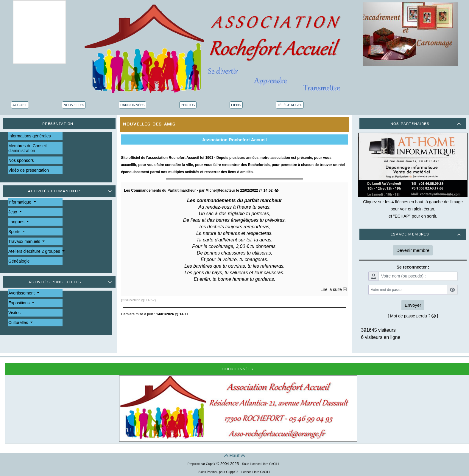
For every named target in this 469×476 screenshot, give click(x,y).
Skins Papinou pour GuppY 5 (219, 472)
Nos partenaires (427, 124)
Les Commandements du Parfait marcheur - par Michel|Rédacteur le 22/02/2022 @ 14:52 (201, 190)
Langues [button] (17, 222)
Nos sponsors (21, 160)
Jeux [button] (13, 212)
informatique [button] (20, 202)
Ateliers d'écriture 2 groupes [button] (35, 251)
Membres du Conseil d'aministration (27, 148)
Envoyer (413, 305)
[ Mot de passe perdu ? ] (413, 316)
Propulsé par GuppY (202, 464)
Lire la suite (333, 289)
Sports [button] (15, 232)
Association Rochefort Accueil (234, 140)
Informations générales (29, 136)
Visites (14, 313)
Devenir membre (413, 250)
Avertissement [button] (22, 293)
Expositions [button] (20, 303)
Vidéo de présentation (29, 170)
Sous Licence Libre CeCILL (261, 464)
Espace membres (427, 234)
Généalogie (19, 261)
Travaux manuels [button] (25, 241)
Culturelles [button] (19, 322)
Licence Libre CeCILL (255, 472)
